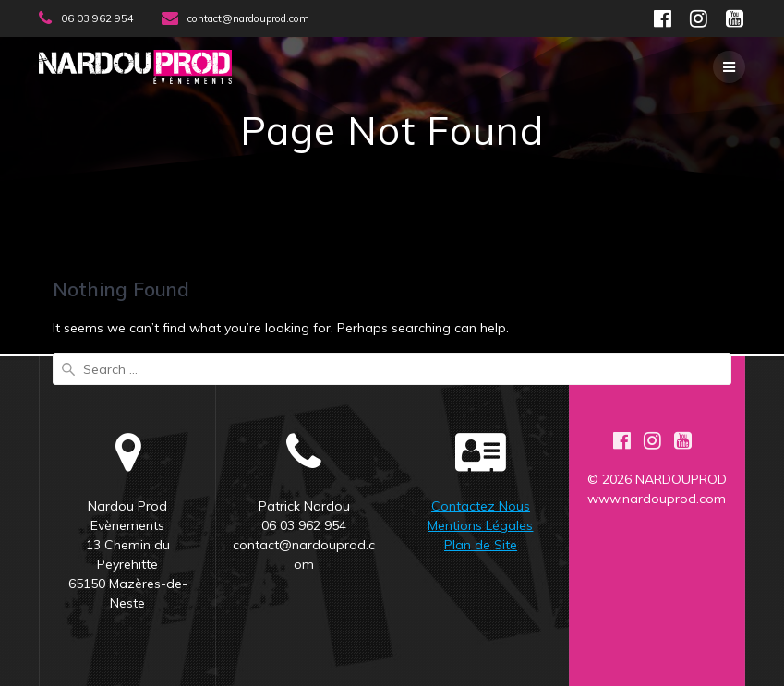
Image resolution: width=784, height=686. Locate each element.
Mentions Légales (480, 525)
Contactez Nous (481, 506)
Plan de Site (481, 545)
